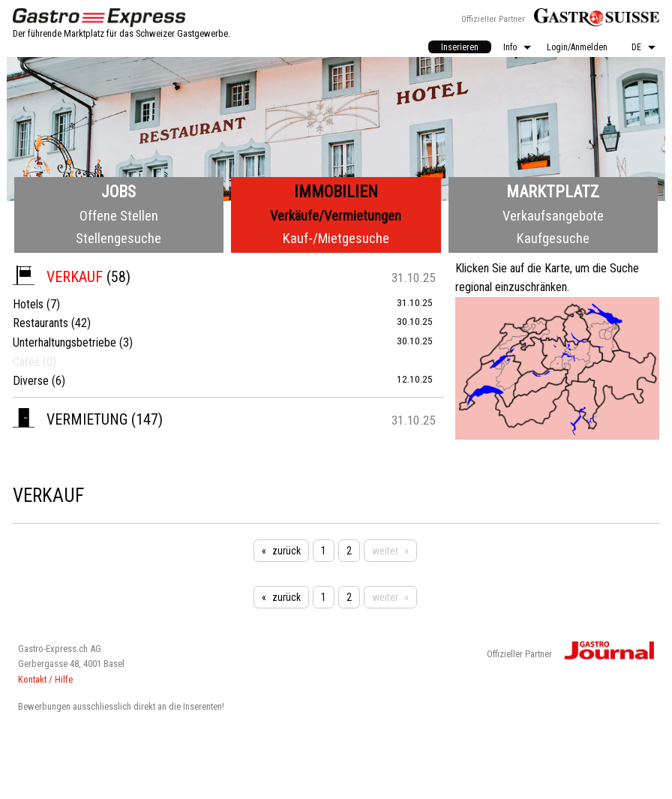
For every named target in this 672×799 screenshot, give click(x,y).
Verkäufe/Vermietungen (336, 216)
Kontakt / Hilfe (45, 679)
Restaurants (40, 323)
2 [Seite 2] (349, 551)
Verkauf (58, 277)
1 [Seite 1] (324, 551)
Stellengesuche (118, 238)
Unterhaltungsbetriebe (64, 342)
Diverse (31, 381)
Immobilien (336, 192)
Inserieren (460, 47)
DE (636, 47)
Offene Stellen (119, 216)
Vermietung (70, 419)
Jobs (118, 192)
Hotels (28, 304)
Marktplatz (553, 192)
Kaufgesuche (553, 238)
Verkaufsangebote (553, 216)
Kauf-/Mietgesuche (336, 238)
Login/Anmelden (577, 47)
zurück (286, 551)
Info (510, 47)
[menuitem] (460, 47)
